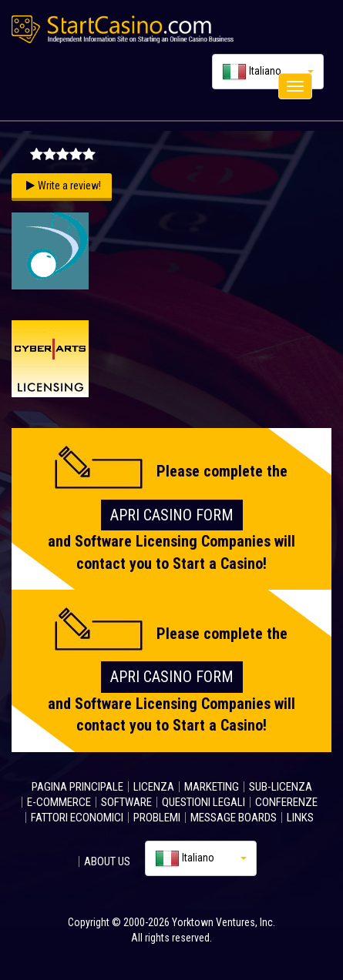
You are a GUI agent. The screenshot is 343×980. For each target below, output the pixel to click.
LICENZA (154, 787)
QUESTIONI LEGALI (203, 802)
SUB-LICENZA (281, 787)
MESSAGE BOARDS (234, 818)
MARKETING (212, 787)
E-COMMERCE (59, 802)
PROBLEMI (157, 818)
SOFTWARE (126, 802)
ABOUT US (107, 861)
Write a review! (69, 186)
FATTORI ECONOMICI (77, 818)
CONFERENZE (286, 802)
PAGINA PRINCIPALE (77, 787)
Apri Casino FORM (172, 515)
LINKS (300, 818)
